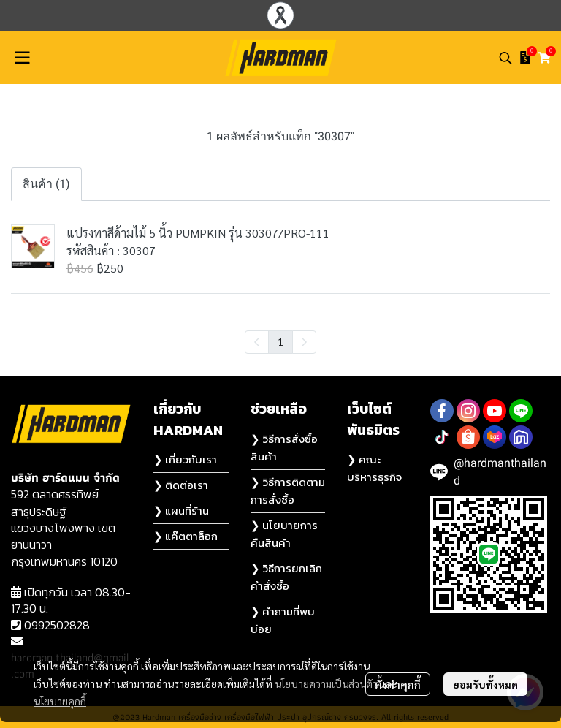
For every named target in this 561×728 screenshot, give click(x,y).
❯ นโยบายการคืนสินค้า (284, 534)
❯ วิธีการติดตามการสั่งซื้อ (288, 491)
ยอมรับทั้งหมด (485, 684)
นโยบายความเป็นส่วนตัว (326, 683)
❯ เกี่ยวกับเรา (185, 459)
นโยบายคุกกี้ (60, 701)
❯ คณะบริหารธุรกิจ (374, 468)
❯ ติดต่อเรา (181, 485)
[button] (505, 58)
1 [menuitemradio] (280, 341)
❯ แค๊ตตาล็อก (186, 536)
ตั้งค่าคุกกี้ (398, 684)
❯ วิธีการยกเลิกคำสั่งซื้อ (286, 577)
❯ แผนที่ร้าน (181, 511)
